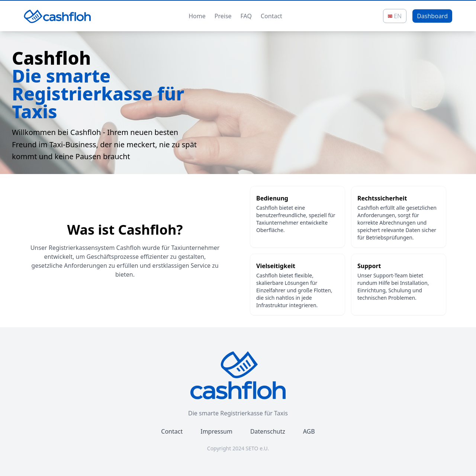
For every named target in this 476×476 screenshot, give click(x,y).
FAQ (246, 16)
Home (197, 16)
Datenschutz (268, 431)
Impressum (216, 431)
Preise (223, 16)
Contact (271, 16)
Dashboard (432, 16)
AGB (309, 431)
